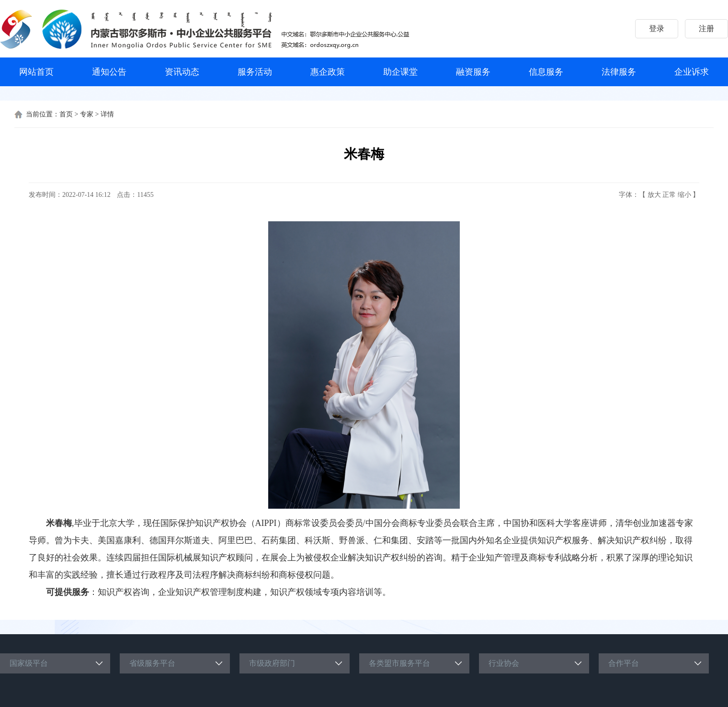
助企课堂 (400, 72)
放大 (654, 195)
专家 (87, 114)
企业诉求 (692, 72)
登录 (657, 29)
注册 (706, 29)
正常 (669, 195)
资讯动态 (182, 72)
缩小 (684, 195)
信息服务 (546, 72)
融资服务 (473, 72)
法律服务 (619, 72)
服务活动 (255, 72)
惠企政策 (328, 72)
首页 (66, 114)
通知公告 (109, 72)
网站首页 (36, 72)
